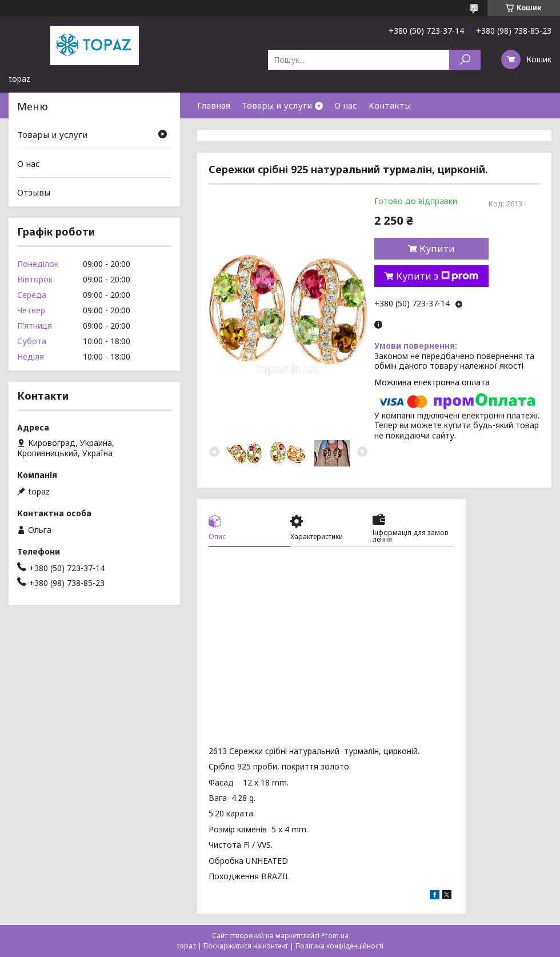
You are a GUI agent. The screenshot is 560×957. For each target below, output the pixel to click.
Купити (437, 249)
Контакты (390, 105)
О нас (346, 105)
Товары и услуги (277, 105)
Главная (214, 105)
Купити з (437, 276)
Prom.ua (335, 936)
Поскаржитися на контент (246, 946)
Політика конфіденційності (339, 946)
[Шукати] (465, 60)
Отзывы (34, 192)
